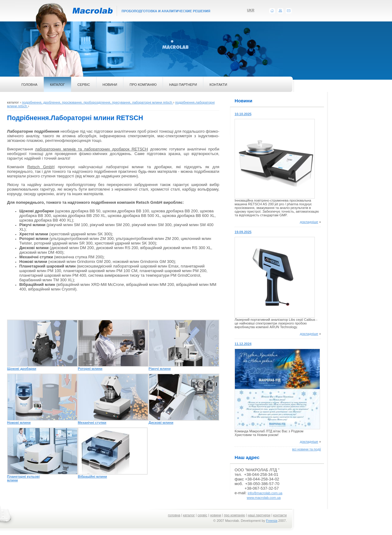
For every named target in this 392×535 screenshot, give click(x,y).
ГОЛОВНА (29, 85)
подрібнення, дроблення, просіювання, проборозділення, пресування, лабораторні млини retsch (97, 102)
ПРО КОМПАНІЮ (143, 85)
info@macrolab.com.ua (265, 493)
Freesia (272, 521)
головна (174, 515)
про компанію (234, 515)
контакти (280, 515)
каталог (189, 515)
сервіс (202, 515)
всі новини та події (307, 449)
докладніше (309, 222)
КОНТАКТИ (218, 85)
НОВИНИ (110, 85)
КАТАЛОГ (57, 85)
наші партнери (259, 515)
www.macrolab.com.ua (264, 498)
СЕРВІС (84, 85)
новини (216, 515)
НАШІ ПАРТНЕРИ (183, 85)
